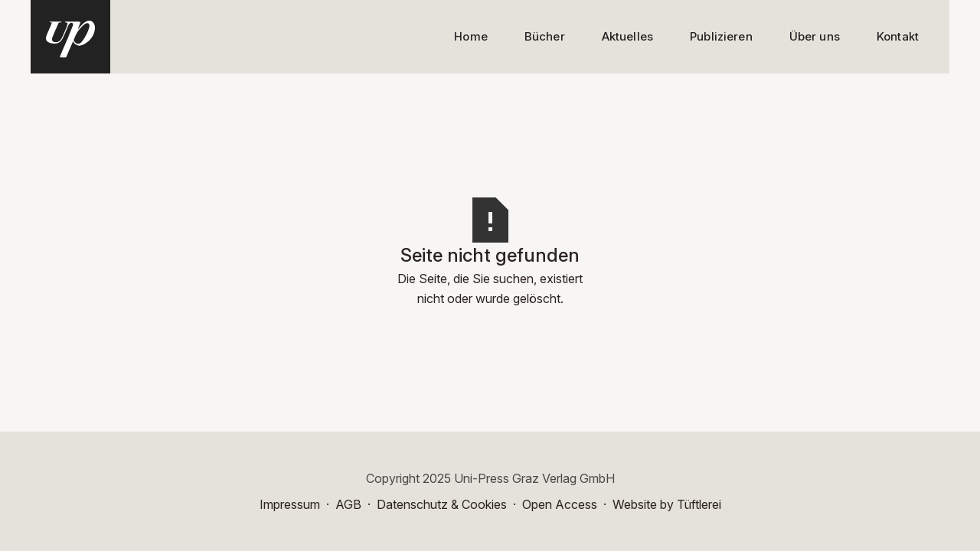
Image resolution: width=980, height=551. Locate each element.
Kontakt (898, 36)
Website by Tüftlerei (667, 504)
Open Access (560, 504)
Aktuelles (627, 36)
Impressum (290, 504)
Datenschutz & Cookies (442, 504)
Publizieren (721, 36)
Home (471, 36)
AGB (348, 504)
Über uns (815, 36)
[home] (70, 37)
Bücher (545, 36)
